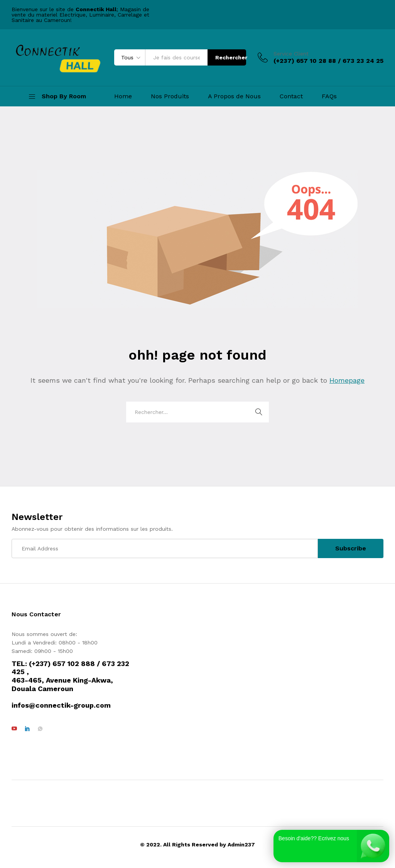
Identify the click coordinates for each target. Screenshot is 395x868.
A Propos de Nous (234, 96)
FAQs (329, 96)
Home (123, 96)
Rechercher (231, 57)
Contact (291, 96)
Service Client (291, 54)
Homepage (347, 380)
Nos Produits (170, 96)
